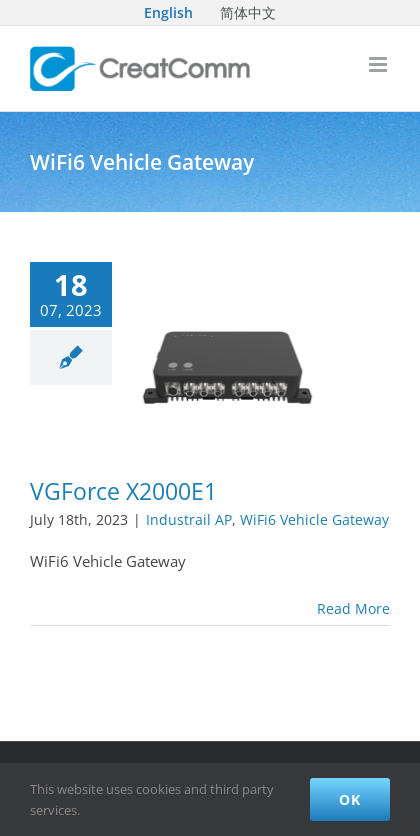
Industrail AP (189, 519)
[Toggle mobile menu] (379, 64)
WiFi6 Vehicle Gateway (314, 519)
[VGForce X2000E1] (227, 360)
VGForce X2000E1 (123, 491)
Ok (350, 799)
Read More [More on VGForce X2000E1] (353, 608)
